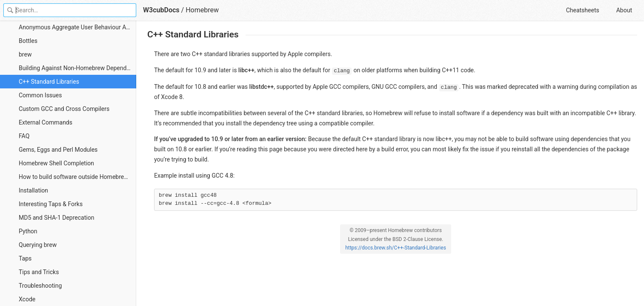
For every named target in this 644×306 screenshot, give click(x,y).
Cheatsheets (583, 10)
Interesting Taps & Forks (51, 204)
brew (25, 54)
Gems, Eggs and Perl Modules (58, 150)
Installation (33, 190)
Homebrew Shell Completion (56, 163)
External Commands (46, 122)
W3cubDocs (161, 10)
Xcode (27, 299)
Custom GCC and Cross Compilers (64, 109)
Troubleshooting (40, 286)
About (624, 10)
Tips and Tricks (39, 272)
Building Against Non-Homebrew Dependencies (77, 68)
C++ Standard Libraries (49, 82)
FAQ (24, 136)
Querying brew (38, 245)
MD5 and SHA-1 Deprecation (56, 218)
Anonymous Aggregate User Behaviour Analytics (77, 27)
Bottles (28, 41)
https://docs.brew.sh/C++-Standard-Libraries (396, 248)
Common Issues (40, 95)
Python (28, 231)
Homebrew (202, 10)
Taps (25, 258)
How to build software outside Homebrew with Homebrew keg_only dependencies (77, 177)
